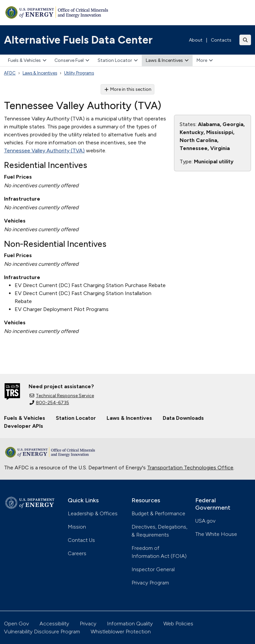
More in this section (128, 89)
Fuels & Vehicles (27, 60)
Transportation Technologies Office (190, 468)
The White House (216, 534)
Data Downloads (183, 418)
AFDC (10, 73)
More (205, 60)
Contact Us (81, 540)
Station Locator (118, 60)
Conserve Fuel (72, 60)
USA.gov (205, 521)
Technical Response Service (62, 396)
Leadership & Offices (93, 513)
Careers (77, 553)
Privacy (88, 624)
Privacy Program (150, 583)
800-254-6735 (49, 403)
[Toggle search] (245, 40)
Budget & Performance (158, 513)
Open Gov (16, 624)
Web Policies (178, 624)
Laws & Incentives (167, 60)
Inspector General (153, 569)
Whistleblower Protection (121, 632)
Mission (77, 527)
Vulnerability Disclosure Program (42, 632)
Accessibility (54, 624)
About (196, 40)
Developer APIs (24, 426)
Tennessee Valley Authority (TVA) (44, 151)
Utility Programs (79, 73)
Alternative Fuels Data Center (78, 40)
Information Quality (130, 624)
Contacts (221, 40)
